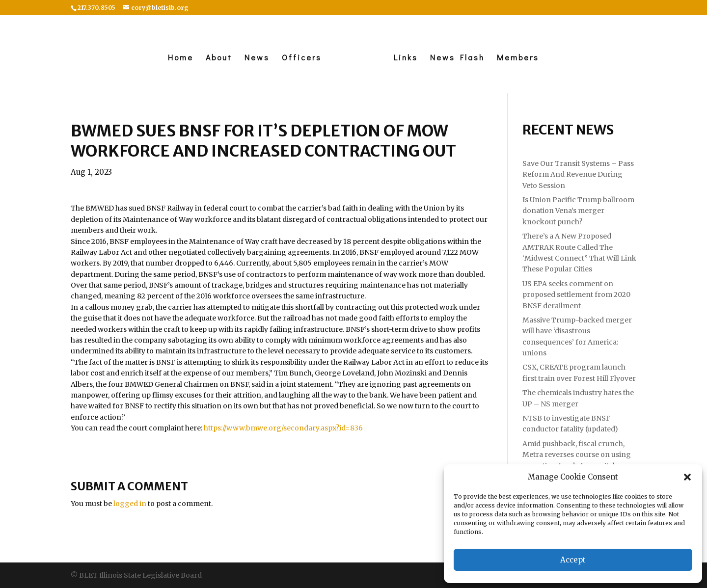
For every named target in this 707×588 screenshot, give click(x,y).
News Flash (457, 58)
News (257, 58)
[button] (687, 477)
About (219, 58)
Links (406, 58)
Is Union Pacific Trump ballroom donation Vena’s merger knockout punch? (578, 211)
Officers (302, 58)
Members (518, 58)
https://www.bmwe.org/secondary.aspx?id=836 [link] (283, 428)
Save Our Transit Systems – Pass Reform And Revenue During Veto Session (578, 174)
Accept (573, 560)
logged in (130, 504)
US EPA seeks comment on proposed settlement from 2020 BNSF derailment (576, 295)
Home (181, 58)
